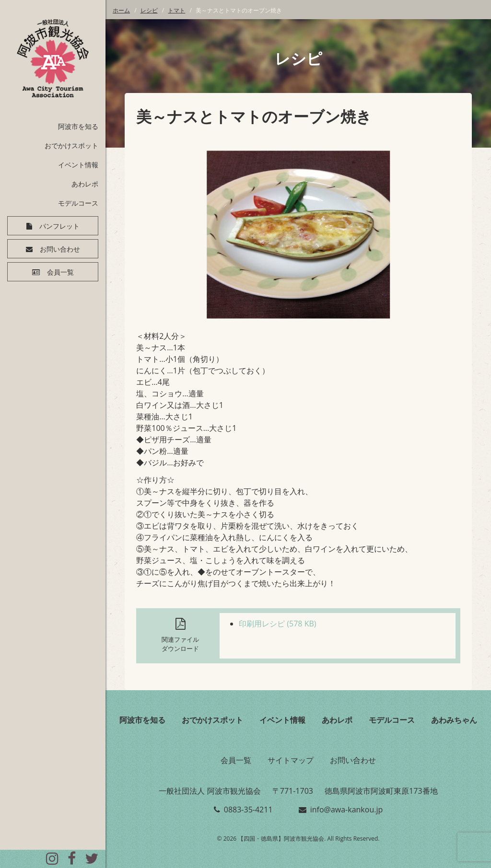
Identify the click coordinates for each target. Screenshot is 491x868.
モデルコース (78, 203)
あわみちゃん (454, 720)
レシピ (149, 10)
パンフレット (59, 226)
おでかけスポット (71, 145)
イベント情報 (78, 165)
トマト (176, 10)
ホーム (121, 10)
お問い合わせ (60, 249)
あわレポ (85, 184)
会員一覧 (60, 272)
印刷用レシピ (277, 624)
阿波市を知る (78, 126)
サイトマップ (291, 760)
